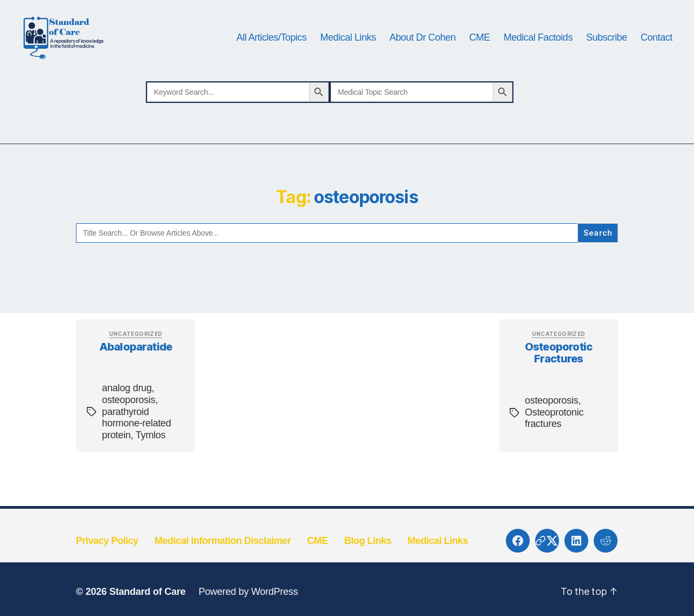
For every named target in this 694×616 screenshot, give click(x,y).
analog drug (127, 413)
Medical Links (348, 50)
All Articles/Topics (272, 50)
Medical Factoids (538, 50)
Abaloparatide (136, 372)
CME (480, 50)
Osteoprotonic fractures (554, 444)
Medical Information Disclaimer (223, 566)
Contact (656, 50)
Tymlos (150, 461)
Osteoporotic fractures (558, 378)
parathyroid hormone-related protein (137, 448)
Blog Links (368, 566)
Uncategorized (136, 359)
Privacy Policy (107, 566)
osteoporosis (128, 425)
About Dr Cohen (422, 50)
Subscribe (607, 50)
